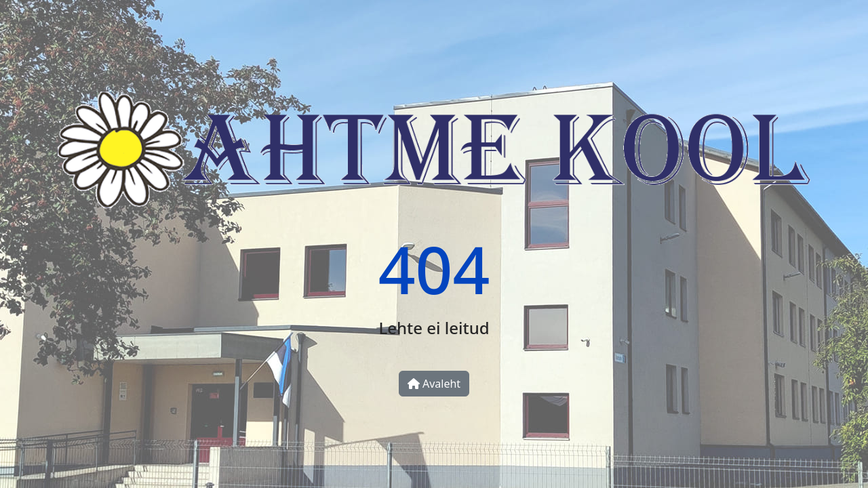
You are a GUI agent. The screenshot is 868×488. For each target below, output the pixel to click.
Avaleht (434, 384)
